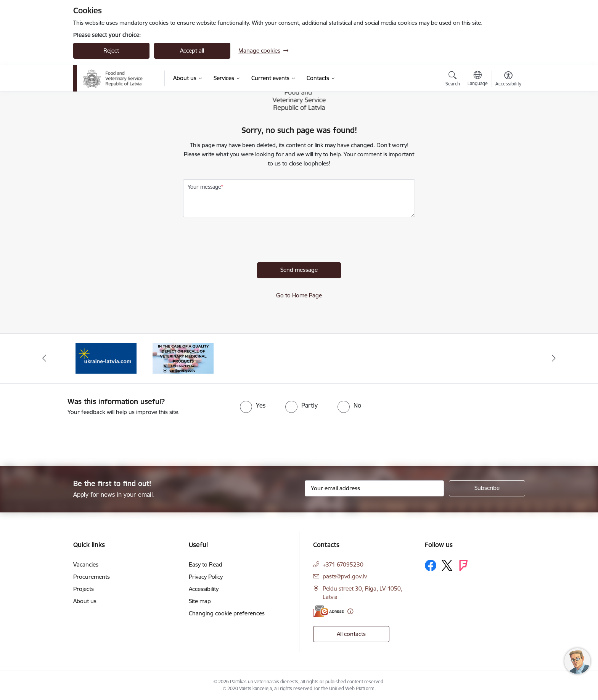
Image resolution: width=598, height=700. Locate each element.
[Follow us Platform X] (447, 565)
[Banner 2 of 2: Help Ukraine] (106, 358)
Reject (111, 51)
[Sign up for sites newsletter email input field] (374, 488)
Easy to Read (206, 564)
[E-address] (328, 611)
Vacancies (86, 564)
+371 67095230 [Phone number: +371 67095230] (343, 564)
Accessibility (204, 589)
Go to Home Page (299, 295)
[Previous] (44, 358)
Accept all (192, 51)
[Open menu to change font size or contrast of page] (508, 80)
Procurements (92, 577)
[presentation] (241, 242)
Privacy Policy (206, 577)
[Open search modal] (453, 80)
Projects (84, 589)
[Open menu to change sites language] (478, 79)
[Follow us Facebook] (431, 565)
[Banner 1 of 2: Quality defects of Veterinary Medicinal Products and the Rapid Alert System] (183, 358)
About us (85, 601)
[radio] (253, 405)
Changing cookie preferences (227, 613)
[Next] (554, 358)
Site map (200, 601)
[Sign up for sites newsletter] (487, 488)
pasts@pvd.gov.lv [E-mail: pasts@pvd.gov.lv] (345, 576)
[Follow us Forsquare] (463, 565)
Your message (204, 187)
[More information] (350, 611)
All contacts (351, 634)
